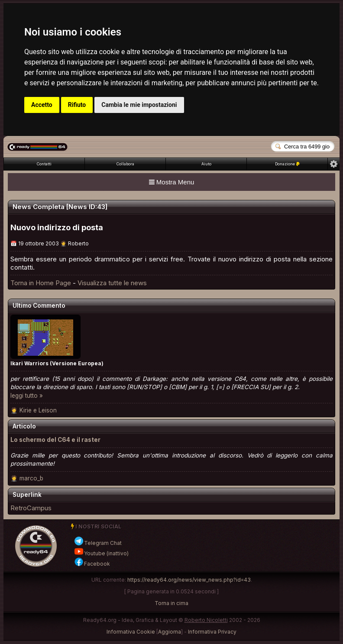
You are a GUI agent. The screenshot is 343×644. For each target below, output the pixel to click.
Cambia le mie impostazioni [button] (139, 105)
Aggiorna (170, 632)
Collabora (125, 164)
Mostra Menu (172, 182)
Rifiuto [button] (77, 105)
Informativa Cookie (131, 632)
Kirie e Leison (38, 410)
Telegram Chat (98, 543)
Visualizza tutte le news (112, 283)
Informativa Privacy (212, 632)
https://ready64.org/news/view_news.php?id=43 (189, 580)
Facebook (92, 564)
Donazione (287, 164)
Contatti (44, 164)
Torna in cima (171, 603)
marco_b (31, 478)
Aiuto (206, 164)
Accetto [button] (42, 105)
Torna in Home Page (41, 283)
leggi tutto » (27, 396)
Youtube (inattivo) (101, 553)
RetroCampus (31, 508)
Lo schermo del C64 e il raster (55, 440)
